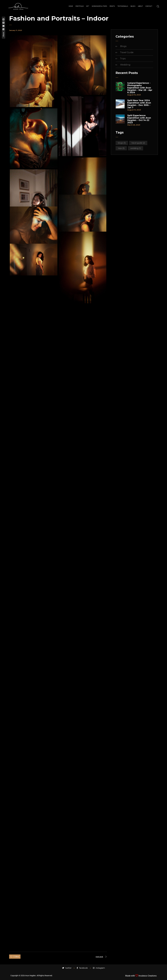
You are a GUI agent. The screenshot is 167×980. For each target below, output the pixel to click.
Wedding (125, 65)
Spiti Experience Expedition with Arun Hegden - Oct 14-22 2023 (139, 119)
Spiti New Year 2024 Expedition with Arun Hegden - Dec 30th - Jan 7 (139, 104)
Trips (123, 59)
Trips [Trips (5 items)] (121, 148)
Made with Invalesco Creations (141, 976)
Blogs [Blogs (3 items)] (122, 143)
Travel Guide (127, 52)
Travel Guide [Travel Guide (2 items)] (138, 143)
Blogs (123, 46)
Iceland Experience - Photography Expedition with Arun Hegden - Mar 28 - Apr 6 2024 (140, 88)
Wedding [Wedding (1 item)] (136, 148)
